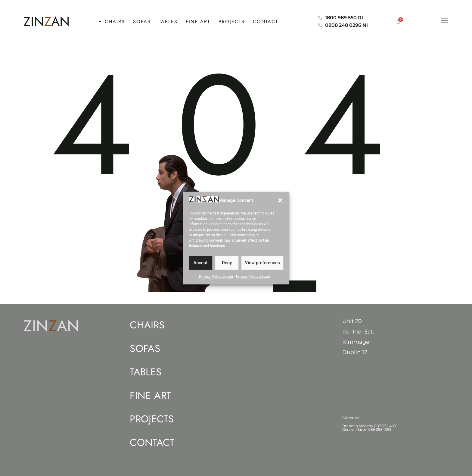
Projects (152, 419)
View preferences (262, 267)
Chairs (147, 325)
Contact (152, 443)
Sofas (145, 349)
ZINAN (47, 21)
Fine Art (150, 396)
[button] (280, 204)
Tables (146, 372)
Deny (227, 267)
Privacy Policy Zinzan (216, 280)
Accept (200, 267)
